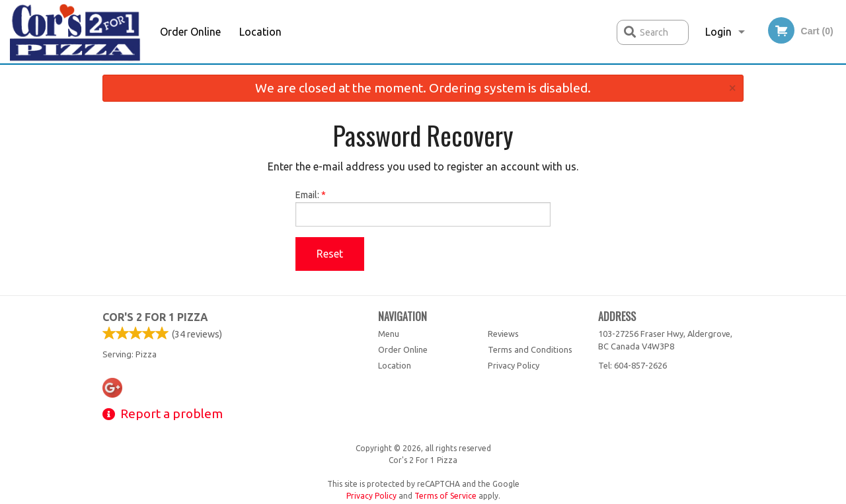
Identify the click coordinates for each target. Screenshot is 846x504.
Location (260, 32)
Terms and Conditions (530, 349)
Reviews (503, 334)
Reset (330, 254)
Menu (389, 334)
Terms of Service (445, 496)
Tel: (633, 365)
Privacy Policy (514, 365)
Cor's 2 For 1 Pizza (155, 317)
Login (718, 32)
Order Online (190, 32)
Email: (423, 208)
